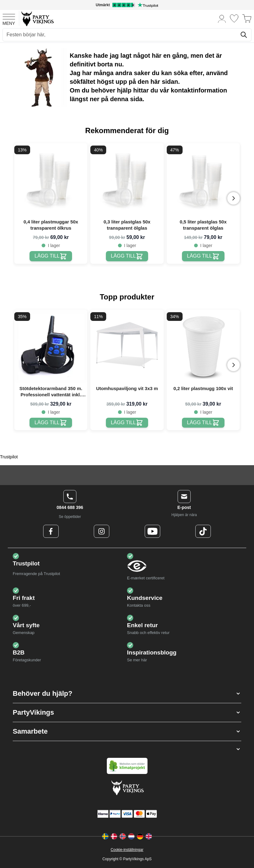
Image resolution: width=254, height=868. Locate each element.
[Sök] (244, 35)
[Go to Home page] (37, 18)
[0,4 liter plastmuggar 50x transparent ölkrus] (51, 256)
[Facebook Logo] (51, 531)
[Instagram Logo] (102, 531)
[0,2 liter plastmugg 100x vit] (203, 423)
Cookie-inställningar (127, 850)
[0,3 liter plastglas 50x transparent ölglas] (127, 256)
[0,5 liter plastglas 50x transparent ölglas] (203, 256)
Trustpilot (9, 457)
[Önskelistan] (234, 18)
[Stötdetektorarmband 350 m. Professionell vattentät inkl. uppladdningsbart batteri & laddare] (51, 423)
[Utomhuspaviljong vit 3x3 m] (127, 423)
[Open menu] (9, 19)
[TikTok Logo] (203, 531)
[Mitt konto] (222, 18)
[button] (127, 694)
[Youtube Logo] (152, 531)
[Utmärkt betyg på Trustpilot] (127, 5)
